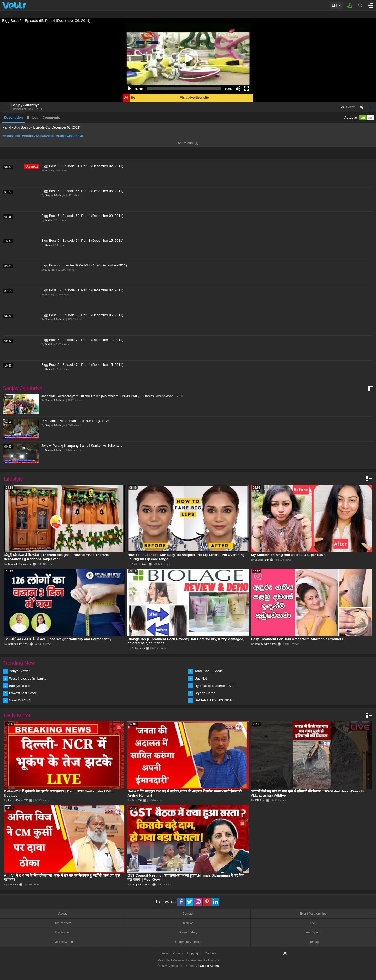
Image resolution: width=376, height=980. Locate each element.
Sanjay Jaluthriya (25, 105)
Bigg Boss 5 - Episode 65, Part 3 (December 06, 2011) (82, 315)
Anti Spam (313, 932)
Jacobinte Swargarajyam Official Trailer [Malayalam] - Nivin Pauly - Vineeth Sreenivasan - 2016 (113, 396)
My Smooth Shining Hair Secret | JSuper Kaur (288, 555)
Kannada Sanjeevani (20, 564)
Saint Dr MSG (20, 700)
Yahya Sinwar (19, 671)
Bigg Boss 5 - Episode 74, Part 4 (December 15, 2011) (82, 365)
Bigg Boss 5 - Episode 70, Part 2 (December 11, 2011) (82, 340)
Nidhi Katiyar (140, 564)
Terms (164, 953)
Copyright (194, 953)
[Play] (130, 89)
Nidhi (49, 220)
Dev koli (50, 270)
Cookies (210, 953)
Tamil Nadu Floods (209, 671)
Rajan (49, 170)
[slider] (184, 89)
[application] (188, 59)
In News (188, 923)
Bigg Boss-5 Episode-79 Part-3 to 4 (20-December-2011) (84, 265)
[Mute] (238, 89)
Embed (33, 117)
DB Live (260, 800)
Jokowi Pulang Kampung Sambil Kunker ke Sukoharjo (82, 446)
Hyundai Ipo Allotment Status (216, 686)
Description (14, 117)
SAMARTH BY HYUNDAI (214, 700)
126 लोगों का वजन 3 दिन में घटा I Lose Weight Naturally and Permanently (58, 639)
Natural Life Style (18, 644)
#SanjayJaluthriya (70, 136)
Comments (51, 117)
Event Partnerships (313, 914)
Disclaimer (62, 932)
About (63, 914)
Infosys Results (21, 686)
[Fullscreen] (246, 89)
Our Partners (63, 923)
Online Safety (188, 932)
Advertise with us (63, 942)
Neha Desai (138, 648)
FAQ (313, 923)
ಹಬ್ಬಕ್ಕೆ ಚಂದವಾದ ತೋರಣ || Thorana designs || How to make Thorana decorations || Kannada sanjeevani (56, 557)
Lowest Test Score (23, 693)
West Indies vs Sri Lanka (28, 678)
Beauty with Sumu (266, 644)
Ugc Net (201, 678)
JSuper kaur (262, 560)
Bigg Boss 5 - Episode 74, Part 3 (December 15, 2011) (82, 240)
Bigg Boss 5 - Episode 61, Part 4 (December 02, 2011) (82, 290)
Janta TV (137, 800)
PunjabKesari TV (18, 800)
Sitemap (313, 942)
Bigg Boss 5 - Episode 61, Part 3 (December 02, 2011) (82, 166)
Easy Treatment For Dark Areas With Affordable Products (297, 639)
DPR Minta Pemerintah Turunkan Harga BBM (75, 421)
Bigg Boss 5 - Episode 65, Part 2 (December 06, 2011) (82, 191)
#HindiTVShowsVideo (38, 136)
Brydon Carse (205, 693)
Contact (188, 914)
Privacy (178, 953)
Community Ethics (188, 942)
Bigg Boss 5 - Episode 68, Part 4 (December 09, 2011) (82, 216)
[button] (188, 59)
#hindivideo (11, 136)
